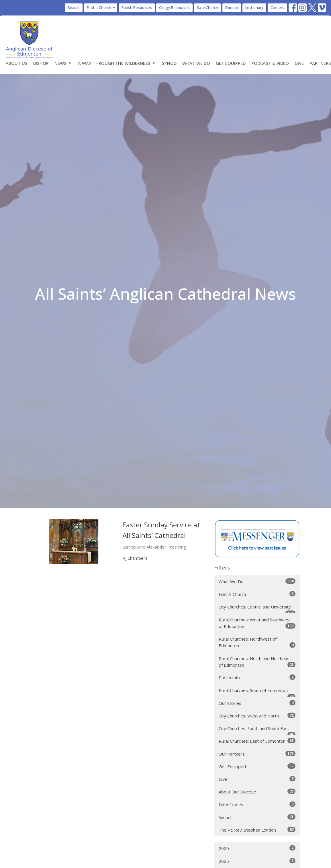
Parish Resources (137, 7)
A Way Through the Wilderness (117, 63)
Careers (277, 7)
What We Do (196, 63)
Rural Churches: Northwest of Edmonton (257, 642)
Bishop (41, 63)
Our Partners (257, 754)
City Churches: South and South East (257, 730)
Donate (232, 7)
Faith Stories (257, 804)
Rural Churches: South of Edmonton (257, 692)
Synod (169, 63)
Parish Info (257, 677)
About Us (17, 63)
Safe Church (207, 7)
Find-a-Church (101, 7)
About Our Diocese (257, 792)
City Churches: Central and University (257, 609)
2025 (257, 861)
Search (74, 7)
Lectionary (254, 7)
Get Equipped (231, 63)
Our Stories (257, 703)
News (63, 63)
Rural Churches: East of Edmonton (257, 741)
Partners (320, 63)
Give (299, 63)
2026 (257, 848)
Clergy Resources (174, 7)
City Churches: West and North (257, 716)
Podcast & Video (270, 63)
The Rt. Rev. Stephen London (257, 830)
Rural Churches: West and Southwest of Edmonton (257, 623)
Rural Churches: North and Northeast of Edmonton (257, 662)
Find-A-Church (257, 594)
